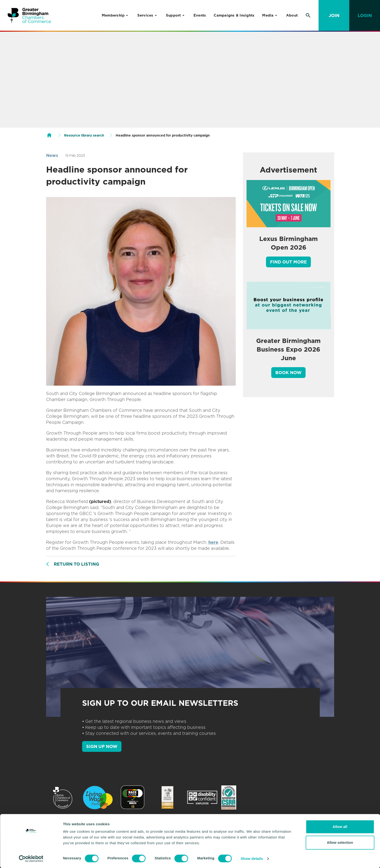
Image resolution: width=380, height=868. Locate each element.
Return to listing (76, 564)
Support (173, 15)
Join (334, 15)
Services (145, 15)
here (213, 542)
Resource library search (84, 135)
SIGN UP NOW (102, 746)
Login (365, 15)
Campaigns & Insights (234, 15)
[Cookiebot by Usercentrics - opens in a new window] (31, 859)
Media (268, 15)
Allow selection (340, 842)
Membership (113, 15)
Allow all (340, 827)
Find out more (288, 262)
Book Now (288, 373)
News (52, 155)
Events (200, 15)
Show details (252, 859)
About (292, 15)
